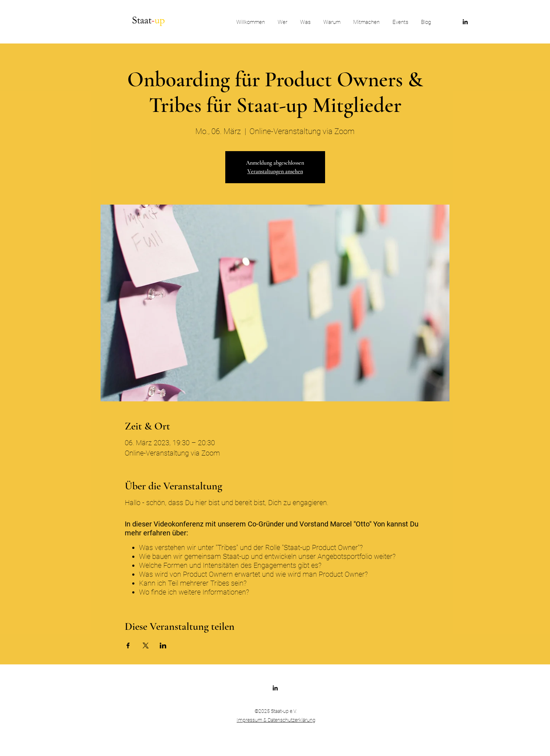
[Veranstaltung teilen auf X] (146, 646)
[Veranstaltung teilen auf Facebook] (128, 646)
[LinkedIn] (465, 22)
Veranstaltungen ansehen (275, 171)
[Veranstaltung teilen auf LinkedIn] (163, 646)
